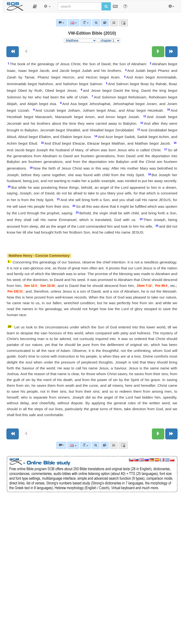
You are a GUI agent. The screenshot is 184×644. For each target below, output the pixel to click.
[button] (35, 6)
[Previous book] (13, 52)
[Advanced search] (96, 445)
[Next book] (171, 52)
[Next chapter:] (158, 52)
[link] (105, 445)
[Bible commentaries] (61, 445)
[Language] (73, 445)
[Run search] (106, 6)
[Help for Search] (125, 6)
